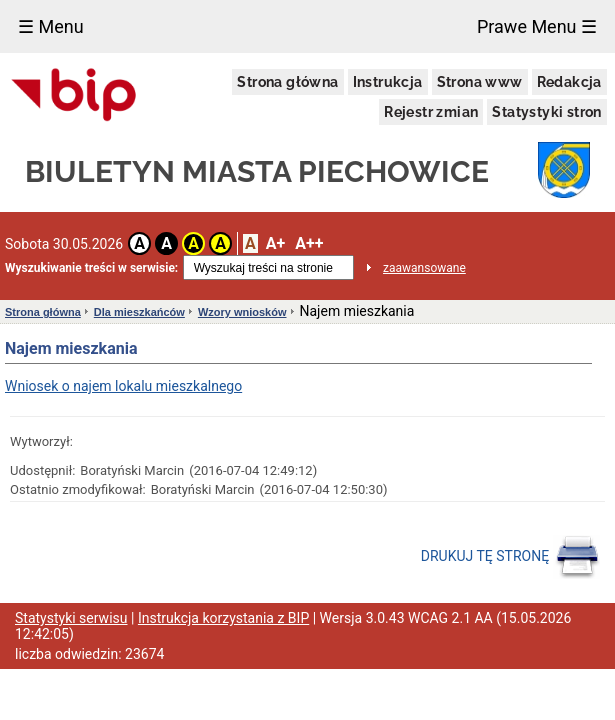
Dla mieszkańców (139, 312)
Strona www (480, 82)
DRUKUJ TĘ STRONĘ (510, 557)
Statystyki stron (546, 112)
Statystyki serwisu (71, 618)
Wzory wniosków (242, 312)
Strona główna (287, 82)
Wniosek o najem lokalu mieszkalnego (123, 386)
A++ (309, 243)
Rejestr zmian (431, 112)
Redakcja (569, 82)
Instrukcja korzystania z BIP (223, 618)
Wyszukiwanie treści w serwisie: (91, 268)
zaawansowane (424, 268)
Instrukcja (388, 82)
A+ (275, 243)
